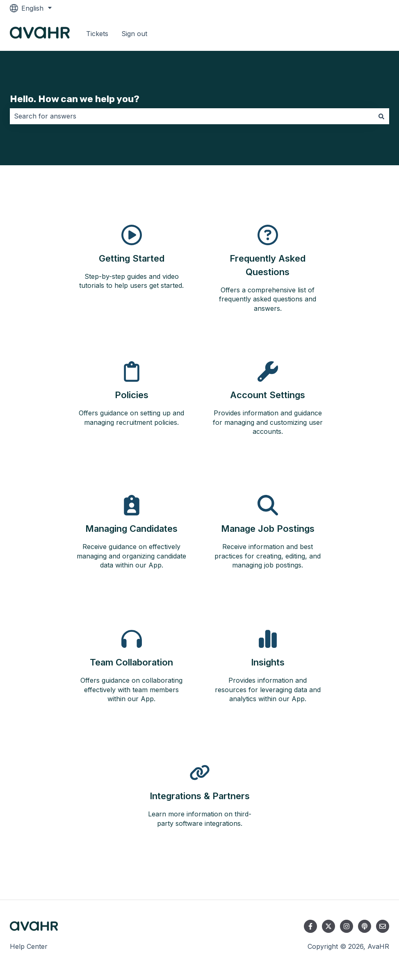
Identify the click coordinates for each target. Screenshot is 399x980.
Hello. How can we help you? (75, 99)
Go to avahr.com (355, 34)
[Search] (381, 116)
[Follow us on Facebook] (310, 926)
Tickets (97, 34)
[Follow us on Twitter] (328, 926)
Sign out (134, 34)
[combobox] (192, 116)
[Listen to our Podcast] (365, 926)
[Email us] (383, 926)
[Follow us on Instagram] (347, 926)
